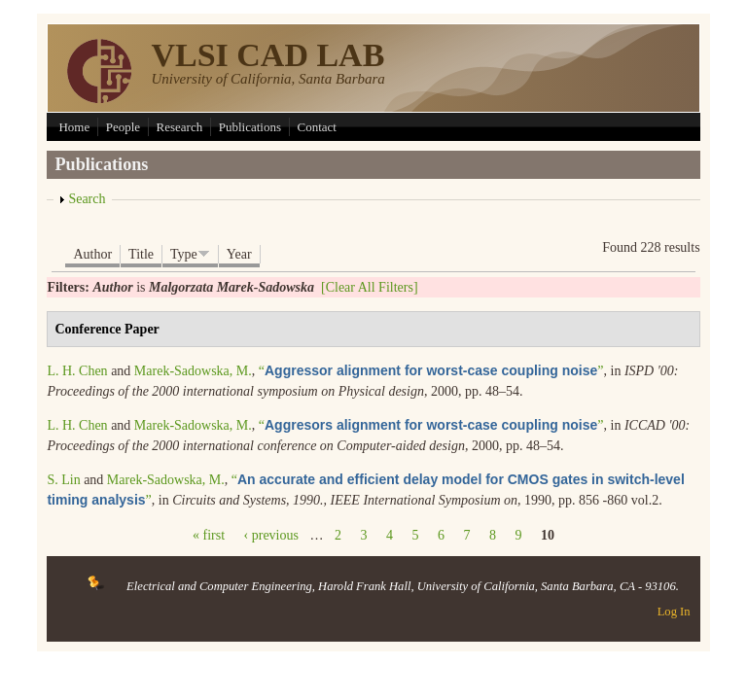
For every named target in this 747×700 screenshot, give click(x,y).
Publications (250, 127)
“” (431, 371)
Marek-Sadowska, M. (193, 371)
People (123, 127)
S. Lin (63, 480)
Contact (317, 127)
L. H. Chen (77, 371)
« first (209, 535)
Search (87, 199)
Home (74, 127)
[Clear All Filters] (370, 287)
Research (180, 127)
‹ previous (271, 535)
